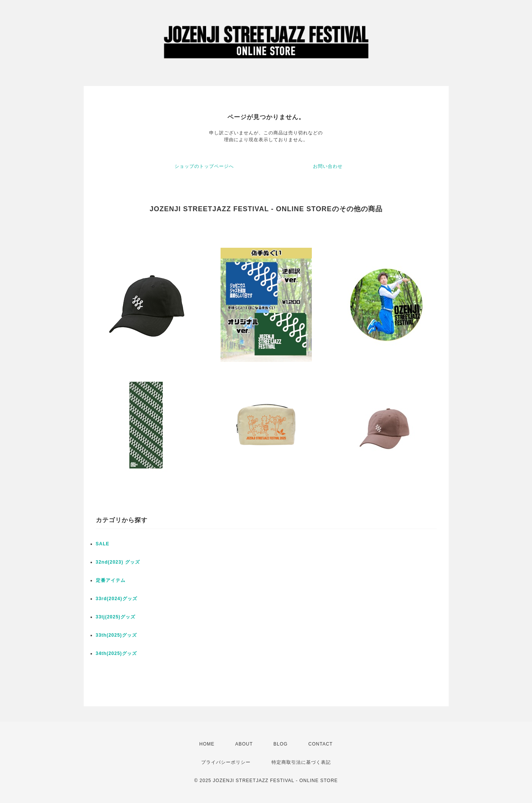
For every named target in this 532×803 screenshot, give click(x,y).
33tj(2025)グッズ (116, 617)
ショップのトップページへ (204, 166)
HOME (207, 744)
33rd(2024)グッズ (117, 599)
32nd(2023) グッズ (118, 562)
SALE (103, 544)
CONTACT (321, 744)
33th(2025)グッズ (116, 635)
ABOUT (244, 744)
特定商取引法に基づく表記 (301, 762)
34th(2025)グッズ (116, 653)
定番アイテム (111, 580)
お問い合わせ (328, 166)
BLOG (280, 744)
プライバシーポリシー (226, 762)
